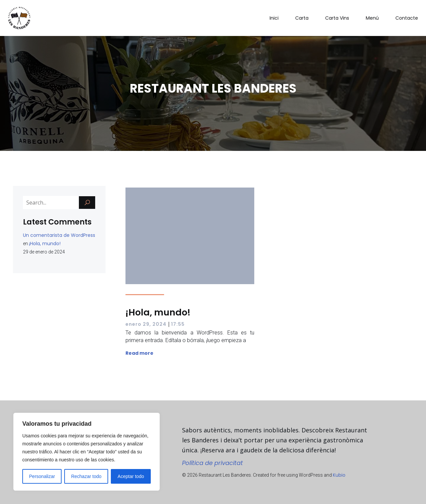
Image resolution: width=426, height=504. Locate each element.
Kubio (339, 475)
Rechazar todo (86, 476)
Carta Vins (337, 18)
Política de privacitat (213, 463)
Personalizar (42, 476)
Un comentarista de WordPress (59, 235)
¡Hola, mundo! (45, 244)
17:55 (178, 324)
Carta (302, 18)
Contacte (407, 18)
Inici (274, 18)
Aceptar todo (131, 476)
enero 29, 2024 (146, 324)
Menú (372, 18)
